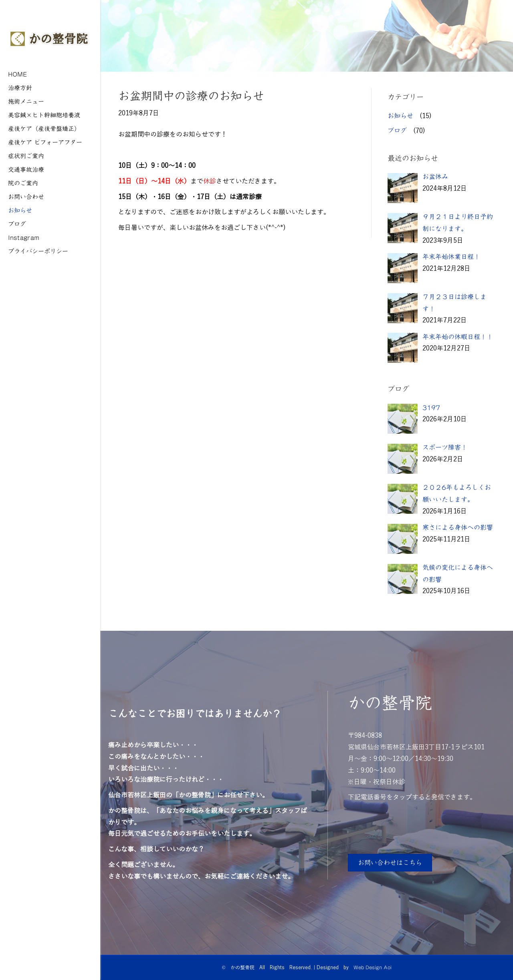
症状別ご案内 (26, 156)
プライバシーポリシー (38, 251)
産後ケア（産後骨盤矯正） (44, 128)
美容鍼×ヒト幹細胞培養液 (44, 115)
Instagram (24, 237)
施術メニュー (26, 101)
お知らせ (20, 210)
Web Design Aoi (373, 967)
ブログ (17, 224)
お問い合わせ (26, 196)
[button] (390, 863)
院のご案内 (23, 183)
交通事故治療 (26, 169)
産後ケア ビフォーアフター (45, 142)
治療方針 (20, 88)
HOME (18, 74)
